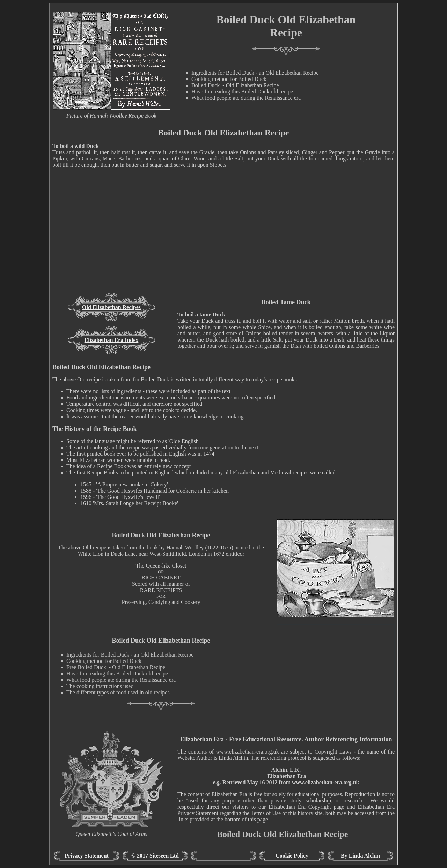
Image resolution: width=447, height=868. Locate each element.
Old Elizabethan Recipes (111, 307)
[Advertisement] (223, 230)
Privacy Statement (87, 856)
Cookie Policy (292, 856)
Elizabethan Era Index (112, 340)
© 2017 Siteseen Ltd (155, 856)
